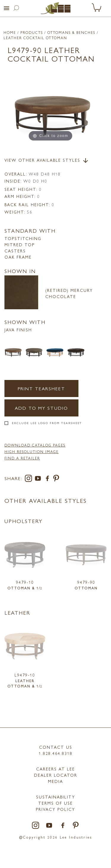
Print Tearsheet (41, 388)
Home (10, 32)
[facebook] (49, 479)
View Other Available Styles (47, 161)
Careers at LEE (55, 769)
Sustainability (56, 797)
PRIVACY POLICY (55, 809)
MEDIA (55, 781)
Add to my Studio (41, 408)
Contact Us (56, 747)
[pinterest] (56, 479)
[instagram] (30, 479)
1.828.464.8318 (56, 753)
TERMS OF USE (55, 803)
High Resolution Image (32, 452)
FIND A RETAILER (22, 458)
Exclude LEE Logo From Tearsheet (47, 423)
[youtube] (39, 479)
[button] (7, 8)
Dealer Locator (56, 775)
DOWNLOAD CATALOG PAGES (35, 445)
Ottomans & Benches (71, 32)
